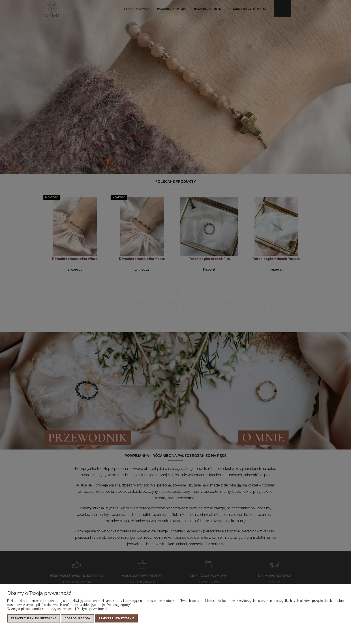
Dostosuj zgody (77, 618)
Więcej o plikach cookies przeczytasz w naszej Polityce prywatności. (57, 609)
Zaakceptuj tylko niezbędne (34, 618)
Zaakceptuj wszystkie (116, 618)
